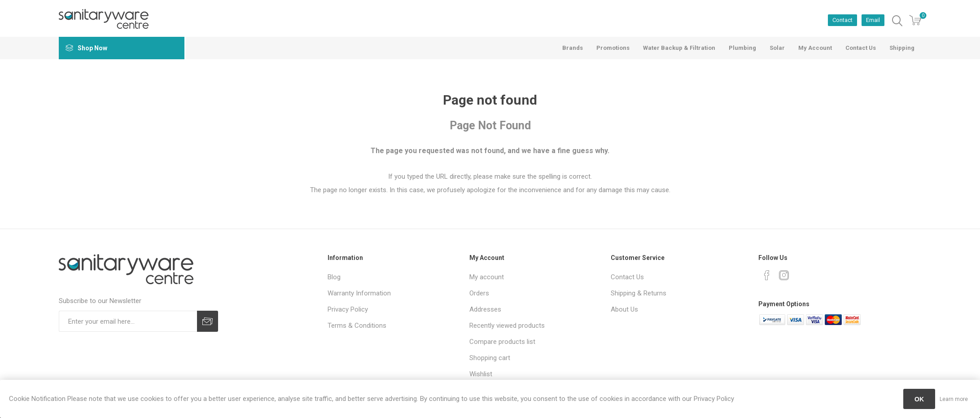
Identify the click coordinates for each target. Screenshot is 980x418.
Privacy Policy (348, 309)
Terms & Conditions (357, 326)
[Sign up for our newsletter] (128, 321)
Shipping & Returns (639, 293)
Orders (479, 293)
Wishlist (481, 374)
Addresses (485, 309)
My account (487, 277)
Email (873, 20)
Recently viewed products (507, 326)
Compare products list (502, 342)
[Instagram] (784, 275)
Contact (842, 20)
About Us (624, 309)
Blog (334, 277)
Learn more (954, 399)
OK (919, 399)
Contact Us (627, 277)
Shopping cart (490, 358)
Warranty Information (359, 293)
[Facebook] (767, 275)
